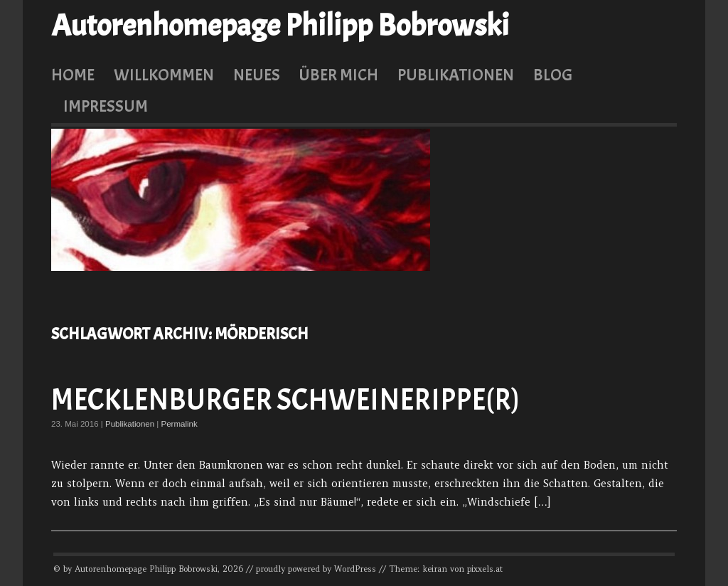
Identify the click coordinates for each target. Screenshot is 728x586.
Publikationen (456, 75)
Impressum (106, 106)
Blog (553, 75)
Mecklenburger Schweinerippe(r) (285, 400)
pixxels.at (485, 569)
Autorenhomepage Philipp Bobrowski (280, 26)
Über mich (338, 75)
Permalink (180, 424)
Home (73, 75)
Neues (257, 75)
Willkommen (164, 75)
